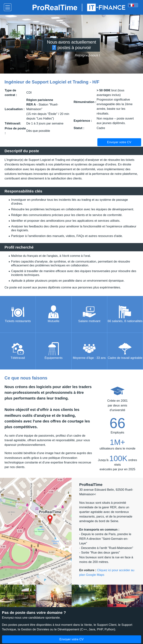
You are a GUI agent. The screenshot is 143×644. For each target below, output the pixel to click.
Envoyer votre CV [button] (119, 142)
